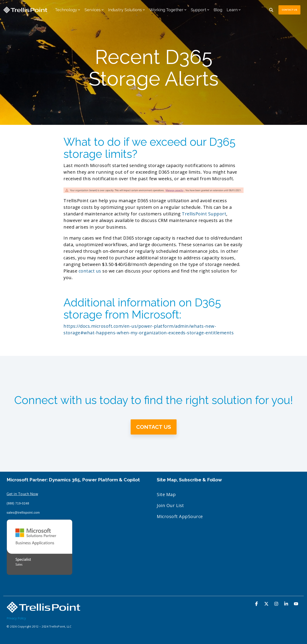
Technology (68, 10)
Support (200, 10)
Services (94, 10)
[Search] (271, 10)
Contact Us (289, 10)
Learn (234, 10)
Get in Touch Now (22, 494)
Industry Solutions (126, 10)
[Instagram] (277, 604)
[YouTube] (296, 604)
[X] (267, 604)
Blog (218, 10)
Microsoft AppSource (180, 516)
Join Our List (170, 505)
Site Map (166, 494)
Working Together (168, 10)
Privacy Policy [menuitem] (16, 618)
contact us (90, 271)
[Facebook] (257, 604)
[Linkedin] (287, 604)
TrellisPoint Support (204, 214)
